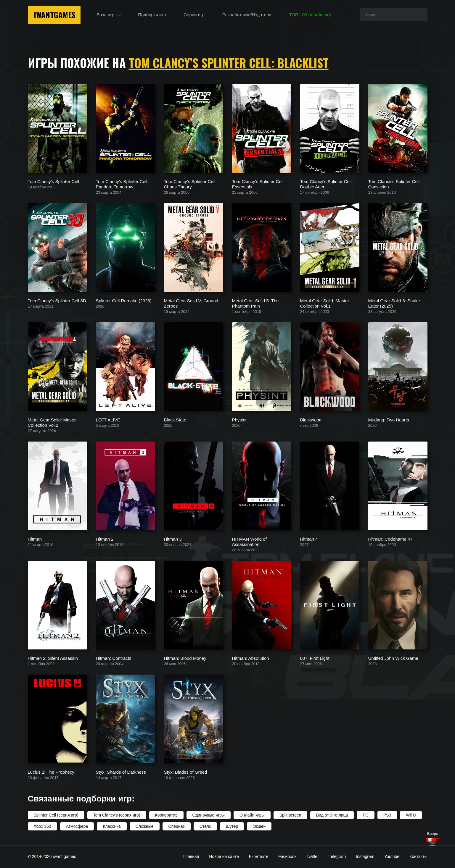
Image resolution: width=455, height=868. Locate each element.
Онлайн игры (252, 815)
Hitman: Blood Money (185, 658)
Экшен (259, 826)
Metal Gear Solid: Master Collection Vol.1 (325, 303)
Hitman (35, 539)
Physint (239, 420)
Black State (175, 420)
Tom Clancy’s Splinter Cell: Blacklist (229, 63)
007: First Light (315, 658)
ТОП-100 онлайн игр (310, 15)
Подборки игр (152, 15)
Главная (191, 856)
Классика (112, 826)
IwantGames (55, 15)
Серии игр (194, 15)
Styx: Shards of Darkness (121, 772)
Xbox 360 (42, 826)
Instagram (365, 856)
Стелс (205, 826)
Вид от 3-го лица (332, 815)
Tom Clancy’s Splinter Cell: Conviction (395, 184)
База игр (106, 15)
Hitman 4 (309, 539)
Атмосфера (77, 826)
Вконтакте (259, 856)
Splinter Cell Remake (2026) (124, 300)
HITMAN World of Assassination (249, 541)
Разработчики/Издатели (247, 15)
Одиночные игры (209, 815)
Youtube (392, 856)
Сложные (145, 826)
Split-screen (290, 815)
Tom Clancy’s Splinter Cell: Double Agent (327, 184)
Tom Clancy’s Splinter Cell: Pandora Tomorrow (122, 184)
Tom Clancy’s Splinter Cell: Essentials (258, 184)
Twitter (313, 856)
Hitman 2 (105, 539)
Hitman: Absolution (251, 658)
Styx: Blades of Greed (186, 772)
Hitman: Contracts (114, 658)
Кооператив (166, 815)
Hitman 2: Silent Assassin (53, 658)
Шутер (232, 826)
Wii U (411, 815)
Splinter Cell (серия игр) (56, 815)
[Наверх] (433, 842)
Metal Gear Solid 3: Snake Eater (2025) (394, 303)
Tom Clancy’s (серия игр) (117, 815)
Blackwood (311, 420)
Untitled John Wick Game (393, 658)
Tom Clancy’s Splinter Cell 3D (57, 300)
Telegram (337, 856)
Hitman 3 (173, 539)
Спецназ (177, 826)
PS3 (387, 815)
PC (365, 815)
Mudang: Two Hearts (389, 420)
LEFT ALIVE (108, 420)
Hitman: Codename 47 (390, 539)
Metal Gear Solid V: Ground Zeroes (191, 303)
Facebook (287, 856)
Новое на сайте (224, 856)
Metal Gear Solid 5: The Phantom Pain (255, 303)
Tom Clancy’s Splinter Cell (54, 181)
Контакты (418, 856)
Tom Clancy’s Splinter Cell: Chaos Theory (190, 184)
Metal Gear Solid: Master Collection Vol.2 (52, 422)
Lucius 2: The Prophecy (51, 772)
